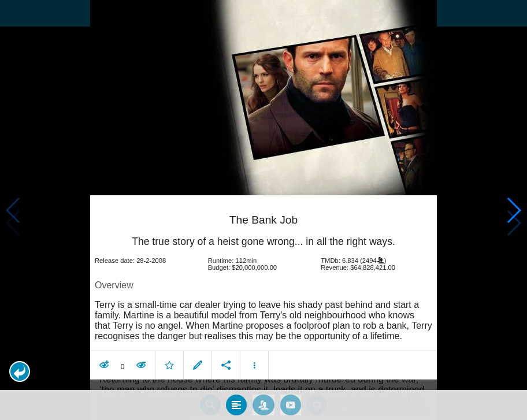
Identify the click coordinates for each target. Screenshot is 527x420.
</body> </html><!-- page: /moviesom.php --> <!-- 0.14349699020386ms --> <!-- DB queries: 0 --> (263, 210)
